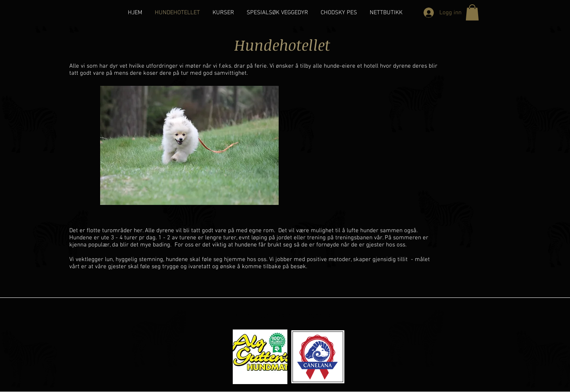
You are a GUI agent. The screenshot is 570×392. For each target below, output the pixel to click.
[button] (472, 12)
